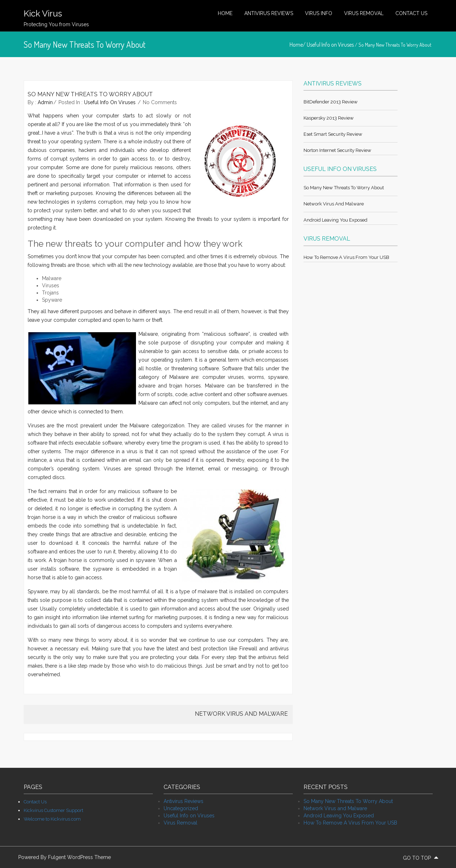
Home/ (298, 45)
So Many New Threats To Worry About (344, 188)
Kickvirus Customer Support (53, 810)
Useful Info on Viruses (330, 45)
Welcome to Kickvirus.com (52, 819)
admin (45, 102)
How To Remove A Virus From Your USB (346, 257)
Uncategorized (181, 808)
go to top (420, 858)
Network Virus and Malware (334, 204)
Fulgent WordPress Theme (79, 857)
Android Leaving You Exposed (335, 220)
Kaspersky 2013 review (329, 118)
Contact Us (411, 13)
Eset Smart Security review (333, 134)
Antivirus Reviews (269, 13)
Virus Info (319, 13)
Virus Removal (364, 13)
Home (225, 13)
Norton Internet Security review (337, 150)
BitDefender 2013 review (331, 102)
